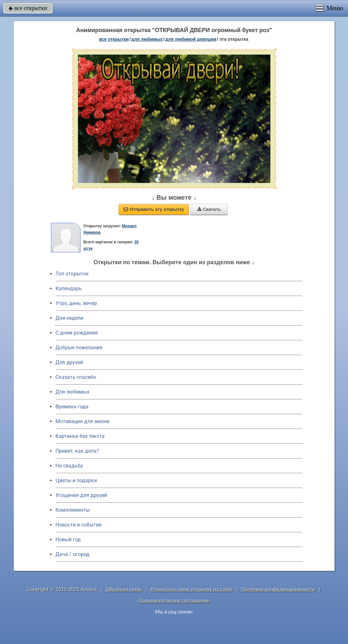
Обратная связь (124, 589)
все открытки (28, 8)
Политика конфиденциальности (278, 589)
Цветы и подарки (76, 480)
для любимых (147, 39)
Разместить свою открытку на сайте (192, 589)
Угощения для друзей (81, 495)
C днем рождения (77, 333)
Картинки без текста (80, 436)
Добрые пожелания (79, 348)
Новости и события (79, 525)
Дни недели (69, 318)
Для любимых (72, 392)
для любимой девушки (191, 39)
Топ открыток (72, 274)
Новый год (68, 540)
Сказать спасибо (76, 377)
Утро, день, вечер (76, 303)
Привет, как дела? (77, 451)
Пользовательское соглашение (174, 600)
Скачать (209, 209)
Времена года (72, 407)
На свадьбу (69, 466)
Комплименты (73, 510)
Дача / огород (72, 554)
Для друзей (69, 362)
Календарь (69, 288)
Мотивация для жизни (82, 421)
